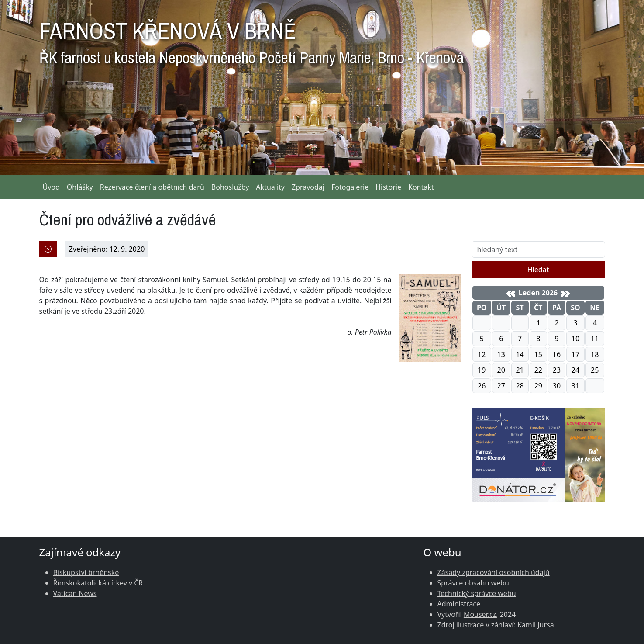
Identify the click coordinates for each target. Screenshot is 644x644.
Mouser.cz (480, 614)
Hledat (538, 270)
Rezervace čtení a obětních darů (152, 187)
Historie (388, 187)
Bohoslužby (230, 187)
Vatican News (75, 593)
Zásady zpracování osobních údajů (494, 572)
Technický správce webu (477, 593)
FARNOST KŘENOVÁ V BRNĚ (251, 39)
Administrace (459, 604)
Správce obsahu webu (473, 583)
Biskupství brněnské (86, 572)
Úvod (51, 187)
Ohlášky (80, 187)
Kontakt (421, 187)
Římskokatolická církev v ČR (98, 583)
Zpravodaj (308, 187)
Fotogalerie (350, 187)
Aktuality (270, 187)
